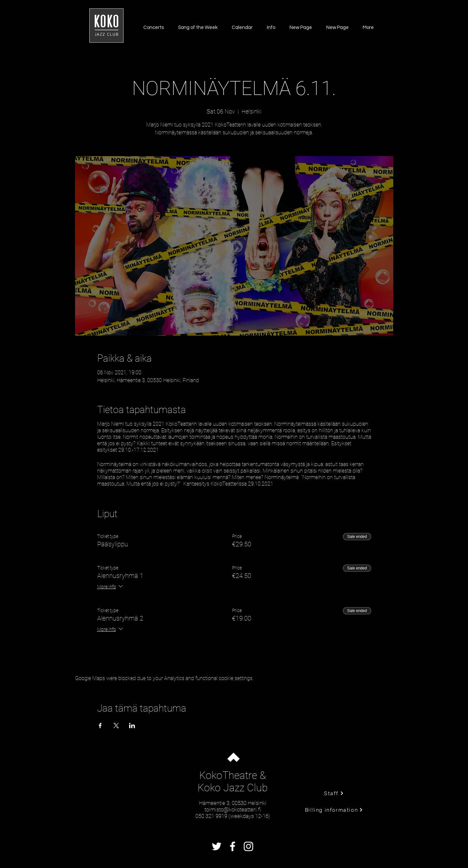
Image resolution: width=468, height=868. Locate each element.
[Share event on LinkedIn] (132, 726)
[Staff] (334, 793)
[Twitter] (217, 846)
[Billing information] (334, 810)
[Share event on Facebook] (100, 726)
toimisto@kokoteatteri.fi (233, 809)
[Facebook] (233, 846)
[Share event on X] (116, 726)
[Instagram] (248, 846)
